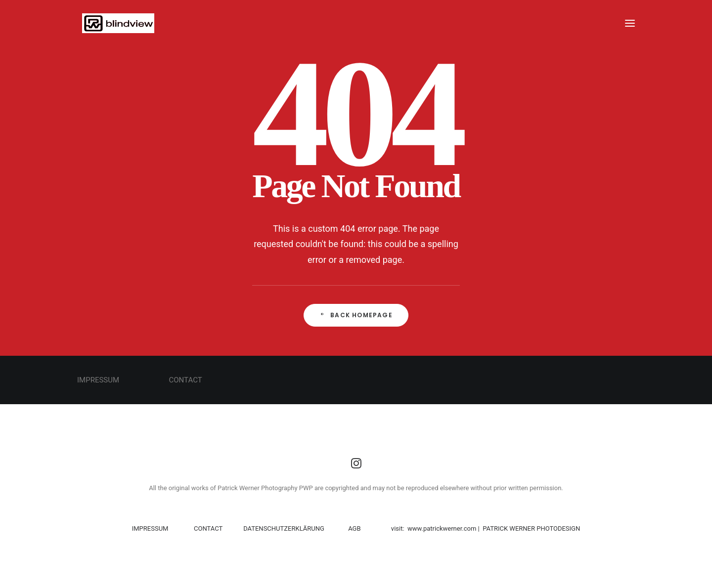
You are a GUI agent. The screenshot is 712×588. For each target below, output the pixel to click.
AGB (354, 528)
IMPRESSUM (151, 528)
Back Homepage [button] (356, 315)
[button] (630, 23)
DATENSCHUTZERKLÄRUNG (283, 528)
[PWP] (113, 23)
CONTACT (208, 528)
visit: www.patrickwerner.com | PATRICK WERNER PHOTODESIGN (486, 528)
